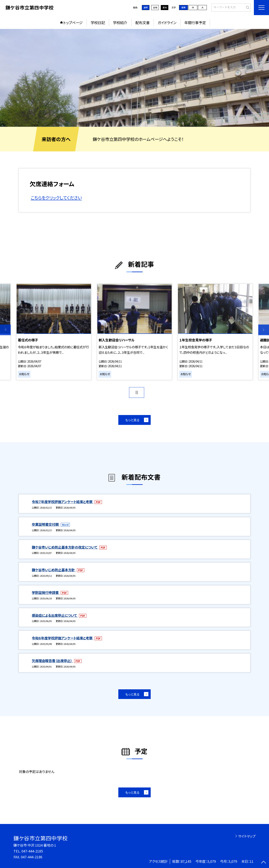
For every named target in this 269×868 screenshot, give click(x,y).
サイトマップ (247, 836)
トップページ (73, 23)
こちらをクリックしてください (56, 198)
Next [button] (264, 330)
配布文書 (142, 23)
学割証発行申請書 (46, 592)
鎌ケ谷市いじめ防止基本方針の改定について (65, 547)
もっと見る (132, 420)
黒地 (165, 7)
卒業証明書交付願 (46, 524)
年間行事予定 (195, 23)
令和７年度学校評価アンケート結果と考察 (63, 502)
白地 (155, 7)
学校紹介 (120, 23)
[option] (134, 78)
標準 (183, 7)
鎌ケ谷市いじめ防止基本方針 (54, 570)
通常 (146, 7)
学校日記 (98, 23)
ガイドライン (167, 23)
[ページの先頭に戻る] (264, 863)
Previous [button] (5, 330)
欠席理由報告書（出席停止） (52, 661)
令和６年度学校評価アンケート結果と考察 (63, 638)
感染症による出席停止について (55, 615)
